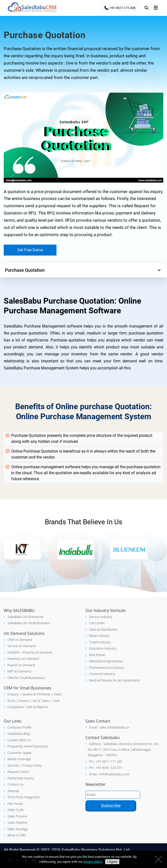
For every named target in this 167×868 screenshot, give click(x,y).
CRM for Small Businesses (26, 678)
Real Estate (97, 655)
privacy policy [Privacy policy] (93, 862)
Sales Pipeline (17, 822)
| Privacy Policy (31, 765)
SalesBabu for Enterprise (25, 617)
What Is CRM (17, 835)
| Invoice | (24, 701)
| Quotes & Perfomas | (36, 694)
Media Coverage (19, 759)
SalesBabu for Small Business (29, 623)
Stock (11, 701)
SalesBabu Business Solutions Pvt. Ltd (95, 850)
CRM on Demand (20, 640)
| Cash (55, 701)
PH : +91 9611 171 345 (106, 761)
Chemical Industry (102, 674)
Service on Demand (22, 646)
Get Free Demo (30, 250)
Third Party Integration (24, 797)
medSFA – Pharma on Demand (30, 652)
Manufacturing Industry (106, 661)
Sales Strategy (18, 829)
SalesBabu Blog (19, 734)
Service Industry (101, 617)
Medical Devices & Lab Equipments (114, 680)
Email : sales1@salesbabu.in (109, 727)
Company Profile (19, 727)
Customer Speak (19, 753)
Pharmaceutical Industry (107, 668)
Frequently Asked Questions (28, 746)
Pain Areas (15, 803)
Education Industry (103, 648)
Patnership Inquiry (21, 778)
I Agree (112, 862)
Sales (57, 694)
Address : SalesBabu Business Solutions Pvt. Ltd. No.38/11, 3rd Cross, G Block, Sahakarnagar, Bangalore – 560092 (123, 749)
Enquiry (13, 694)
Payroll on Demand (21, 665)
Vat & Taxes (41, 701)
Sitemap (13, 791)
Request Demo (18, 772)
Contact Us (15, 784)
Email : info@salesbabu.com (109, 774)
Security (13, 765)
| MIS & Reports (36, 707)
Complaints (16, 707)
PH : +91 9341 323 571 (106, 768)
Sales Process (17, 816)
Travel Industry (100, 642)
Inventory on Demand (23, 659)
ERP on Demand (19, 671)
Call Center (97, 623)
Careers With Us (19, 740)
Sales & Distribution (103, 629)
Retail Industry (99, 636)
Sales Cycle (15, 810)
